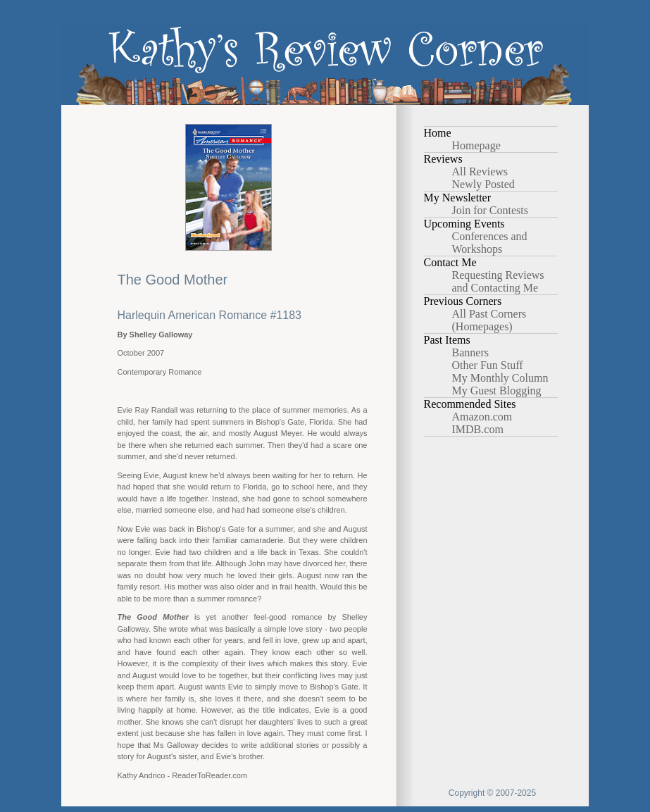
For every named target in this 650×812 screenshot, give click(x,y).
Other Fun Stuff (488, 365)
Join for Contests (490, 210)
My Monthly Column (500, 378)
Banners (470, 352)
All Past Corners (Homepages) (489, 320)
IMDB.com (478, 429)
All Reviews (480, 171)
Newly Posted (483, 184)
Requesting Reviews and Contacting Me (498, 281)
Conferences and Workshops (490, 243)
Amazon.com (482, 417)
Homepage (476, 145)
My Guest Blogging (497, 391)
